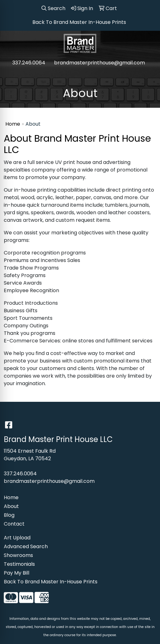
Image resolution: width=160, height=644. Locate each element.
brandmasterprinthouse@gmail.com (99, 63)
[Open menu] (147, 76)
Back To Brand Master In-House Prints (51, 582)
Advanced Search (26, 546)
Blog (9, 515)
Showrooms (18, 555)
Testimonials (19, 564)
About (11, 506)
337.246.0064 (29, 63)
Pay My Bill (17, 573)
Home (13, 124)
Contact (14, 524)
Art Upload (17, 538)
